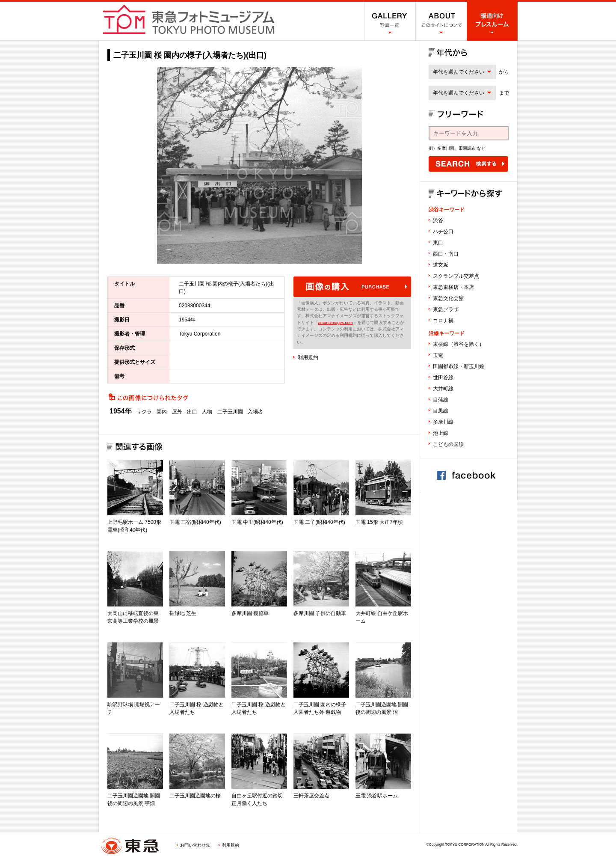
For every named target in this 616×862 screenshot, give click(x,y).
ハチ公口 (443, 232)
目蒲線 (441, 400)
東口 (438, 243)
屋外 (177, 412)
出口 (192, 412)
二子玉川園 (230, 412)
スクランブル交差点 (456, 276)
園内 (162, 412)
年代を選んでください (459, 72)
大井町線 (443, 389)
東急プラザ (446, 309)
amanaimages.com (336, 323)
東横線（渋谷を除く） (459, 344)
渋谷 (438, 220)
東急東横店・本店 (453, 287)
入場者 (255, 412)
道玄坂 (441, 265)
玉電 (438, 355)
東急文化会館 (448, 298)
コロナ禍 (443, 321)
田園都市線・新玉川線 (459, 366)
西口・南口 (446, 254)
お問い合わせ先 (195, 845)
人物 (207, 412)
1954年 (121, 411)
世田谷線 (443, 377)
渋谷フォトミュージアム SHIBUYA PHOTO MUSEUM (189, 19)
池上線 (441, 433)
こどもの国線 (448, 444)
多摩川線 (443, 422)
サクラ (144, 412)
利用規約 (308, 357)
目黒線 (441, 411)
